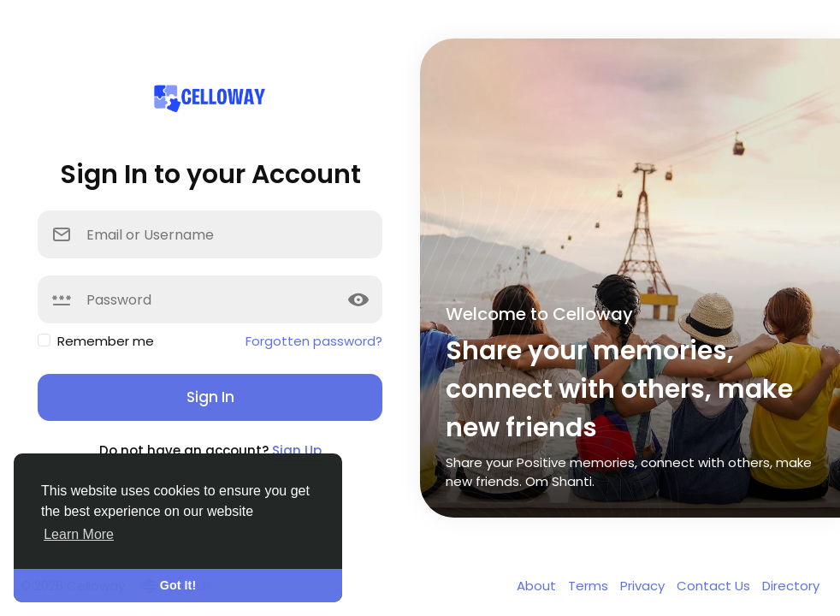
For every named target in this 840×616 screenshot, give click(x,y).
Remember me (106, 341)
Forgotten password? (314, 341)
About (538, 586)
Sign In (210, 397)
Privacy (644, 586)
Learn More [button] (79, 534)
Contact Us (715, 586)
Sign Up (297, 450)
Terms (590, 586)
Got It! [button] (178, 585)
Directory (791, 586)
